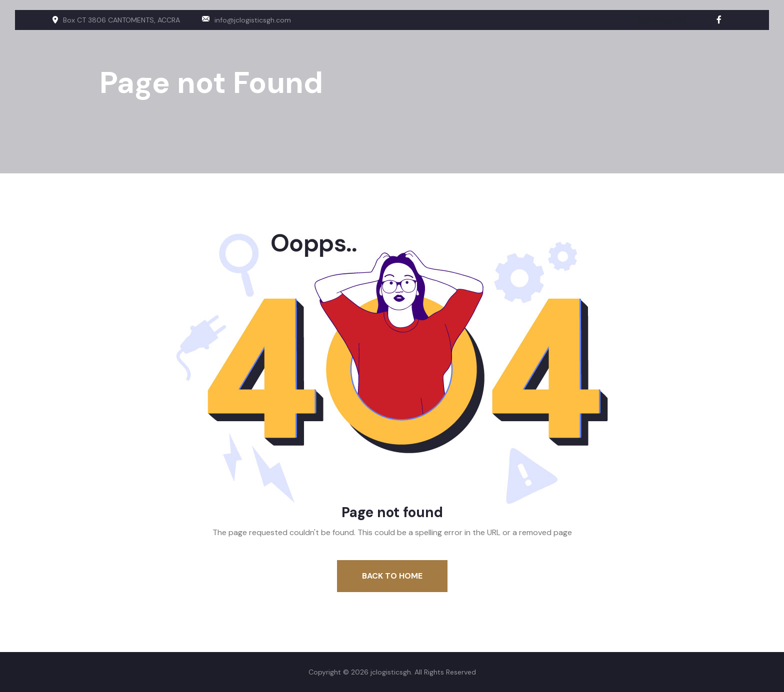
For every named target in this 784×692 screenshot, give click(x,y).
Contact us (732, 28)
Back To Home (392, 576)
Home (581, 28)
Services (677, 28)
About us (626, 28)
